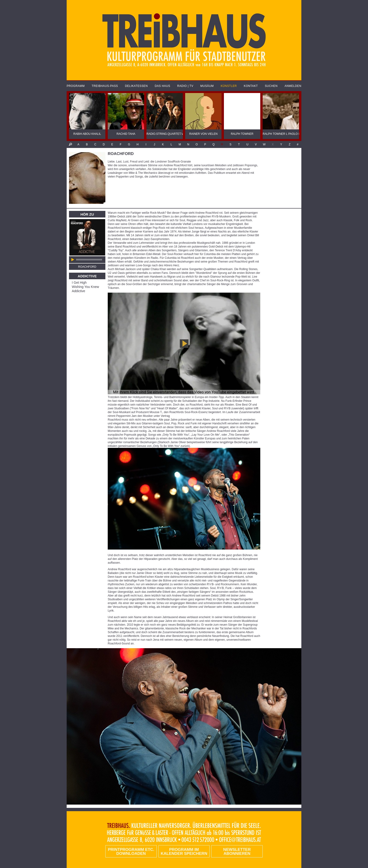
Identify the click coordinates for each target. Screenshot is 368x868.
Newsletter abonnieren (237, 852)
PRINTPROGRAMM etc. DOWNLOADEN (131, 852)
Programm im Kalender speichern (184, 852)
